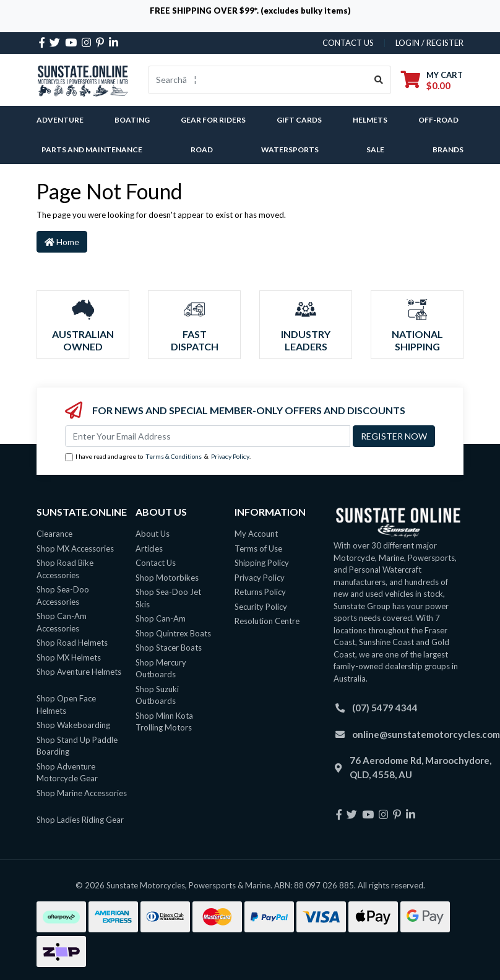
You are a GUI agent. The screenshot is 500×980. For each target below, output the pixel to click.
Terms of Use (258, 549)
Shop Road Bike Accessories (65, 569)
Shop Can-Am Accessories (62, 622)
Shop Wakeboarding (73, 725)
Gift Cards (299, 120)
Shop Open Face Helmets (66, 705)
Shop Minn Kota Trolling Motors (164, 722)
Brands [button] (448, 150)
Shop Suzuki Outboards (157, 695)
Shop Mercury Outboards (161, 669)
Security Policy (261, 607)
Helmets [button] (370, 120)
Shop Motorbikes (167, 578)
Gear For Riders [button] (213, 120)
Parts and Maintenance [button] (92, 150)
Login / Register (429, 43)
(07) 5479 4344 (385, 708)
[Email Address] (208, 436)
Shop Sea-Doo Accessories (63, 596)
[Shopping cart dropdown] (432, 80)
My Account (256, 534)
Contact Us (156, 563)
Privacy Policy (230, 456)
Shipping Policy (262, 563)
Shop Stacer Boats (169, 648)
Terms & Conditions (174, 456)
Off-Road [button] (438, 120)
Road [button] (202, 150)
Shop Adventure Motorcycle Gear (67, 773)
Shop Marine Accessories (82, 793)
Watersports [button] (290, 150)
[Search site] (379, 80)
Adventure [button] (60, 120)
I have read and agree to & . (158, 457)
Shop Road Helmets (72, 643)
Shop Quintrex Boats (173, 633)
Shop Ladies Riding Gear (80, 820)
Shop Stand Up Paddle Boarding (77, 746)
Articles (149, 549)
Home (62, 242)
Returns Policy (260, 592)
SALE (375, 150)
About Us (153, 534)
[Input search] (258, 80)
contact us (348, 43)
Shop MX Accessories (75, 549)
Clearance (54, 534)
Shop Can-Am (161, 618)
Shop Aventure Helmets (79, 672)
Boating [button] (132, 120)
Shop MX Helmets (69, 657)
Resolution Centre (267, 621)
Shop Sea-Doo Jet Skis (168, 598)
